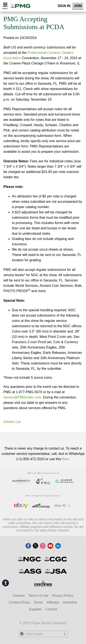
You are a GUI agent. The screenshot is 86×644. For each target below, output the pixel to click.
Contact (51, 609)
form (65, 459)
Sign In (64, 6)
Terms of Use (38, 596)
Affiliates (53, 602)
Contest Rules (19, 602)
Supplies (35, 609)
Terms (38, 602)
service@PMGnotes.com (22, 397)
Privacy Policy (63, 596)
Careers (19, 596)
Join (78, 6)
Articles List (12, 422)
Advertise (70, 602)
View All (63, 506)
